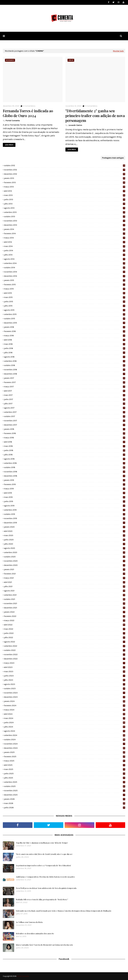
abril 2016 (65, 340)
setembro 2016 (65, 361)
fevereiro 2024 (65, 706)
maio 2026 (65, 803)
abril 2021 (65, 582)
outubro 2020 (65, 557)
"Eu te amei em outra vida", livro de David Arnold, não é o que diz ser (44, 854)
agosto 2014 (65, 259)
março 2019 (65, 489)
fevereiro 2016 (65, 331)
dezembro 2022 (65, 659)
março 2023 (65, 663)
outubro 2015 (65, 319)
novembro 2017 (65, 421)
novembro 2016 (65, 370)
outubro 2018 (65, 467)
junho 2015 (65, 302)
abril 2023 (65, 667)
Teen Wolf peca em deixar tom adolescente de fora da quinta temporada (46, 888)
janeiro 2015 (65, 280)
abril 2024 (65, 714)
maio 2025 (65, 769)
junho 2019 (65, 501)
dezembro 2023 (65, 697)
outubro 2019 (65, 514)
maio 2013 (65, 195)
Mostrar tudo (118, 51)
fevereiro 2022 (65, 616)
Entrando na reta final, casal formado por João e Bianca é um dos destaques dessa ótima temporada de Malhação (64, 911)
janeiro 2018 (65, 429)
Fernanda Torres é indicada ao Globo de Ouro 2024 (28, 113)
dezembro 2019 (65, 523)
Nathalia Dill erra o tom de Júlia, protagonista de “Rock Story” (42, 899)
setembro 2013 (65, 212)
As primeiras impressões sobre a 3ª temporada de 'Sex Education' (43, 865)
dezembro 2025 (65, 795)
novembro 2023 (65, 693)
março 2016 (65, 336)
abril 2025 (65, 765)
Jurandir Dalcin (75, 125)
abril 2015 (65, 293)
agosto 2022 (65, 642)
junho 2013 (65, 200)
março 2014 (65, 238)
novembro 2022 (65, 654)
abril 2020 (65, 531)
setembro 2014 (65, 263)
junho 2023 (65, 676)
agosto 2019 (65, 506)
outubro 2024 (65, 740)
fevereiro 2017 (65, 382)
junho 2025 (65, 774)
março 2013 (65, 187)
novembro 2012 (65, 170)
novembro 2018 (65, 472)
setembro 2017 (65, 412)
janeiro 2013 (65, 178)
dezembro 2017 (65, 425)
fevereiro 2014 (65, 234)
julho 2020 (65, 544)
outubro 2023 (65, 689)
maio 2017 (65, 395)
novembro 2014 (65, 272)
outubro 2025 (65, 786)
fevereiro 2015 (65, 285)
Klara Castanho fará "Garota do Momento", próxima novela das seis (44, 945)
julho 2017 (65, 404)
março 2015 (65, 289)
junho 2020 (65, 540)
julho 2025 (65, 778)
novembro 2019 (65, 518)
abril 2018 (65, 442)
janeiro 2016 (65, 327)
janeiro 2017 (65, 378)
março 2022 (65, 620)
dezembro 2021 (65, 608)
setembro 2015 (65, 314)
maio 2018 (65, 446)
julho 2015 (65, 306)
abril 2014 (65, 242)
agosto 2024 (65, 731)
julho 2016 (65, 353)
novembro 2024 (65, 744)
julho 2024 (65, 727)
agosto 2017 (65, 408)
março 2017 (65, 387)
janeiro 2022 (65, 612)
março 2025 (65, 761)
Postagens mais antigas (113, 158)
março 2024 (65, 710)
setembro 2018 (65, 463)
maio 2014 (65, 246)
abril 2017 (65, 391)
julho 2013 (65, 204)
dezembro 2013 (65, 225)
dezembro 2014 (65, 276)
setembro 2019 (65, 510)
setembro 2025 (65, 782)
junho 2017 (65, 399)
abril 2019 (65, 493)
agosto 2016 (65, 357)
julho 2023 (65, 680)
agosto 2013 (65, 208)
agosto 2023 (65, 684)
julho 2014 (65, 255)
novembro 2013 (65, 221)
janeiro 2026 (65, 799)
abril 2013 (65, 191)
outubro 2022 (65, 650)
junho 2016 (65, 348)
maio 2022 (65, 629)
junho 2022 (65, 633)
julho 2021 (65, 586)
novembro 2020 (65, 561)
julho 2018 (65, 455)
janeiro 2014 (65, 229)
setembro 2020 (65, 552)
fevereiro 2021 (65, 574)
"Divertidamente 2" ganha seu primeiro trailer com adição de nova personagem (95, 116)
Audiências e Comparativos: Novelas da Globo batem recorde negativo (45, 877)
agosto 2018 (65, 459)
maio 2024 (65, 718)
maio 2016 (65, 344)
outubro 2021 (65, 599)
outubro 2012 (65, 165)
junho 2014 (65, 251)
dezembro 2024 (65, 748)
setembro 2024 (65, 735)
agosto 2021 (65, 591)
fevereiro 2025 (65, 757)
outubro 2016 (65, 365)
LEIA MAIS (9, 145)
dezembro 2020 (65, 565)
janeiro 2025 (65, 752)
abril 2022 (65, 625)
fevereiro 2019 (65, 484)
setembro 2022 (65, 646)
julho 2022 (65, 637)
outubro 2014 (65, 268)
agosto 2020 (65, 548)
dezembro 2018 (65, 476)
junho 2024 (65, 723)
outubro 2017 (65, 416)
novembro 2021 (65, 603)
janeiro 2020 (65, 527)
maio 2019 (65, 497)
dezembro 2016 (65, 374)
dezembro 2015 (65, 323)
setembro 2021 (65, 595)
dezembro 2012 (65, 174)
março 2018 (65, 438)
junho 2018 (65, 450)
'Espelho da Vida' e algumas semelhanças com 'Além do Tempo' (42, 843)
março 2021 (65, 578)
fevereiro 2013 (65, 182)
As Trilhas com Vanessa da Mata (29, 922)
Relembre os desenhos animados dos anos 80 (35, 933)
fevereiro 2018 (65, 433)
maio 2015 (65, 297)
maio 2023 (65, 671)
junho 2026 (65, 808)
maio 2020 (65, 535)
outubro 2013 (65, 217)
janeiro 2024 (65, 701)
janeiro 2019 (65, 480)
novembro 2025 (65, 791)
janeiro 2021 (65, 569)
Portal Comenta (13, 121)
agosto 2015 (65, 310)
